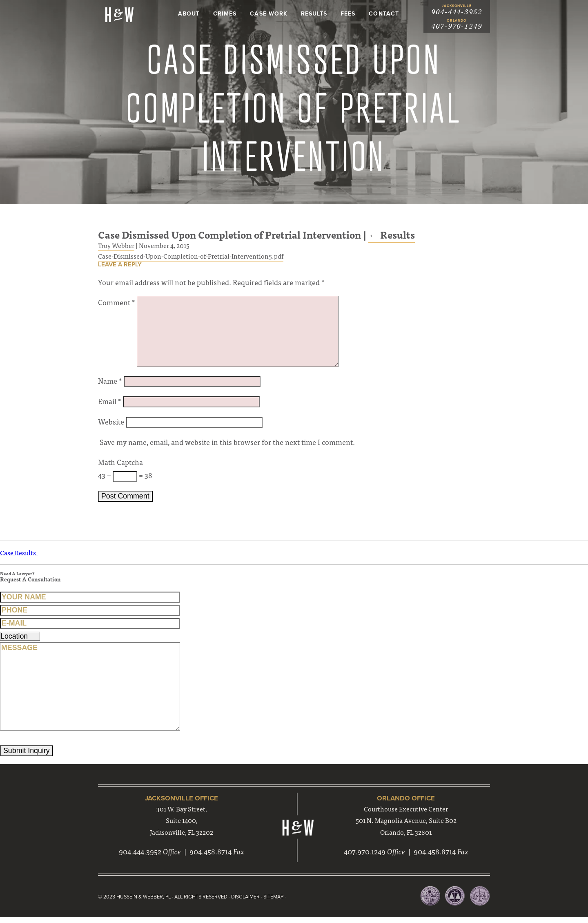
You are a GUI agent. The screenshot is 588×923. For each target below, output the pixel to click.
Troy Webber (116, 247)
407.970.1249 (365, 858)
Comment (117, 305)
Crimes (225, 14)
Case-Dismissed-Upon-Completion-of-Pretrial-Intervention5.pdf (191, 257)
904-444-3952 (457, 12)
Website (111, 424)
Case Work (268, 14)
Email (110, 404)
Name (110, 383)
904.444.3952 (140, 858)
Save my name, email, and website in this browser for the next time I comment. (228, 445)
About (189, 14)
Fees (348, 14)
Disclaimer (250, 903)
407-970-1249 (457, 27)
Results (314, 14)
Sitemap (279, 903)
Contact (384, 14)
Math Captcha (120, 466)
